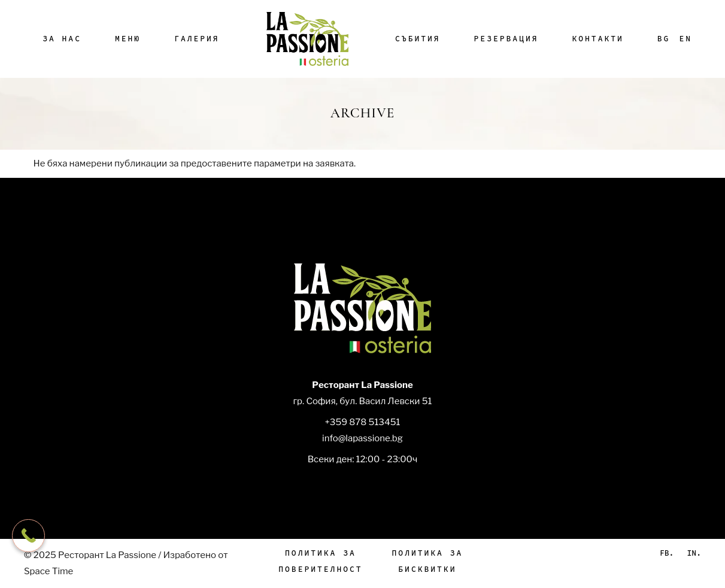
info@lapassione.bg (362, 438)
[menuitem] (664, 39)
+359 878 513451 (362, 422)
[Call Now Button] (28, 536)
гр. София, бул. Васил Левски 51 (363, 401)
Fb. (667, 553)
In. (694, 553)
